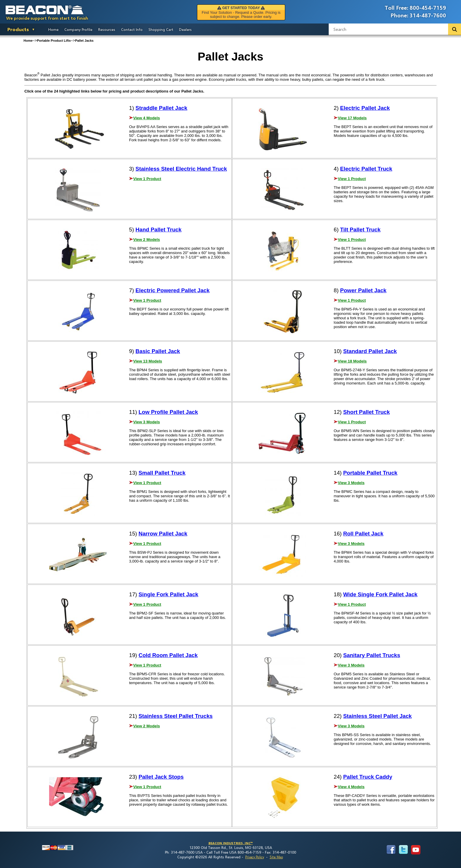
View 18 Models (352, 361)
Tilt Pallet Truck (360, 230)
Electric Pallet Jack (365, 108)
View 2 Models (147, 240)
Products (18, 29)
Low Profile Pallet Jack (168, 412)
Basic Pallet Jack (158, 351)
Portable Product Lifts (54, 41)
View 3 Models (147, 422)
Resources (107, 29)
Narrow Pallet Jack (163, 534)
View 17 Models (352, 118)
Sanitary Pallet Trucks (372, 655)
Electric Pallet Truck (366, 169)
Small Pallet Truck (162, 473)
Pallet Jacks (84, 41)
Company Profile (78, 29)
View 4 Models (147, 118)
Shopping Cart (161, 29)
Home (53, 29)
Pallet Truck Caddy (368, 777)
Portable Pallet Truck (370, 473)
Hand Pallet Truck (159, 230)
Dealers (185, 29)
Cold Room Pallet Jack (168, 655)
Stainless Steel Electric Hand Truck (181, 169)
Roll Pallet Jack (363, 534)
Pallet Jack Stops (161, 777)
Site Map (276, 857)
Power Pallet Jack (363, 290)
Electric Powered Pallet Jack (173, 290)
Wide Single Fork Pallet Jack (380, 594)
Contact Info (132, 29)
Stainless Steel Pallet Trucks (176, 716)
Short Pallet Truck (366, 412)
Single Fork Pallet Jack (168, 594)
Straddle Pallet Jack (161, 108)
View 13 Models (148, 361)
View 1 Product (147, 179)
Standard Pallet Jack (370, 351)
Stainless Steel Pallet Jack (377, 716)
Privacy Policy (255, 857)
